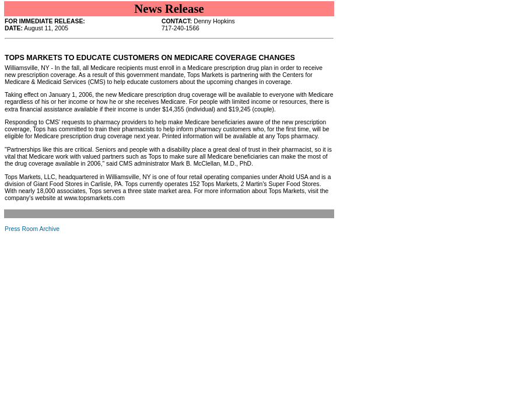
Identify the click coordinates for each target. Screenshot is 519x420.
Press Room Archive (32, 229)
